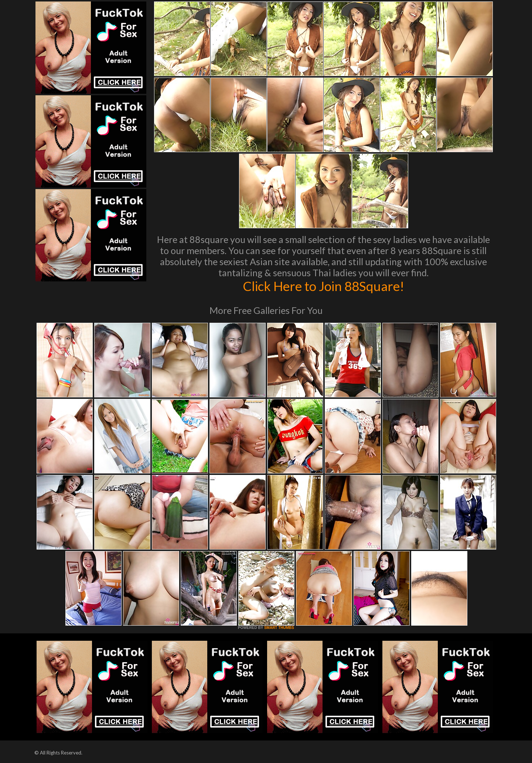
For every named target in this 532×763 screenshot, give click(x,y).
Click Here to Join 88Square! (323, 286)
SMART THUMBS (279, 628)
